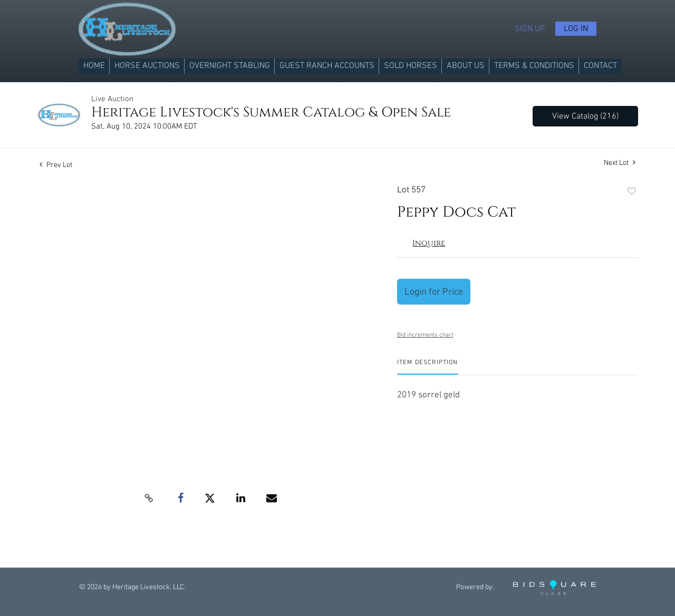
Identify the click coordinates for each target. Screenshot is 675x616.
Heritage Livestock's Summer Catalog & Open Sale (271, 113)
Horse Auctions (147, 66)
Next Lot (620, 163)
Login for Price (434, 292)
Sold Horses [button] (411, 66)
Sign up (530, 29)
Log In (576, 29)
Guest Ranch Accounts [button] (327, 66)
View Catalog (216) (585, 116)
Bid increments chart (425, 335)
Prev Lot (56, 165)
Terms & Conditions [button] (534, 66)
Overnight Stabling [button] (230, 66)
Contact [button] (600, 66)
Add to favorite (632, 192)
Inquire (429, 243)
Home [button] (94, 66)
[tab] (428, 366)
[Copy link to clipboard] (149, 498)
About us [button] (466, 66)
